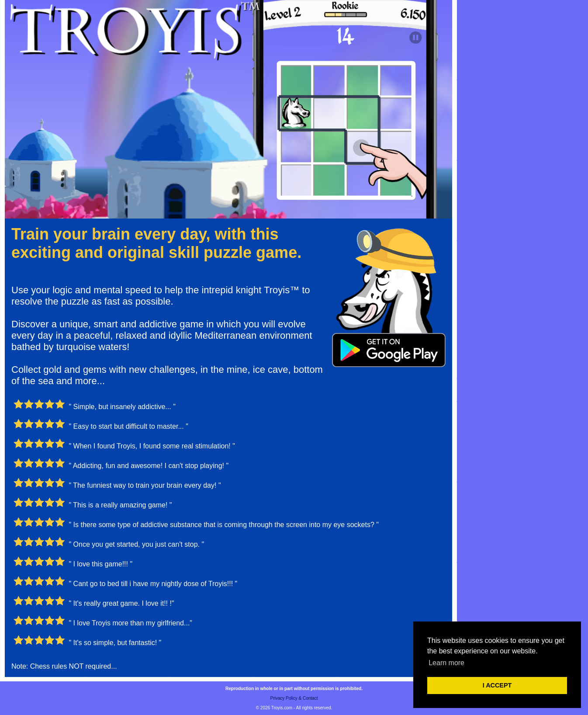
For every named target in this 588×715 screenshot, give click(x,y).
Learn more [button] (446, 663)
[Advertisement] (522, 131)
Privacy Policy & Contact (294, 698)
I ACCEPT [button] (497, 685)
